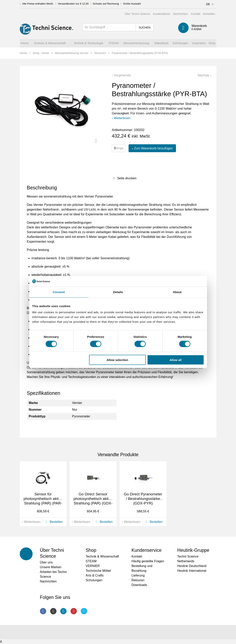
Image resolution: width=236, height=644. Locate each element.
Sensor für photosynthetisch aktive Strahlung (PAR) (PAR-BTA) (43, 501)
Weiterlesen (122, 118)
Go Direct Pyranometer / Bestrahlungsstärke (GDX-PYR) (143, 499)
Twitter (84, 611)
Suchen (144, 28)
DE (210, 4)
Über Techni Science (137, 14)
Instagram (53, 611)
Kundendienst (162, 14)
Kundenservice (147, 550)
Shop (91, 550)
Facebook (43, 611)
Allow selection (117, 360)
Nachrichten (180, 14)
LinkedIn (63, 611)
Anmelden (209, 14)
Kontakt (196, 14)
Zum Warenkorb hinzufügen (153, 148)
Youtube (74, 611)
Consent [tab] (59, 292)
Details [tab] (118, 292)
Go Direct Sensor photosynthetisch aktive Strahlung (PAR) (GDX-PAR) (93, 501)
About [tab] (177, 292)
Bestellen (54, 522)
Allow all (176, 360)
